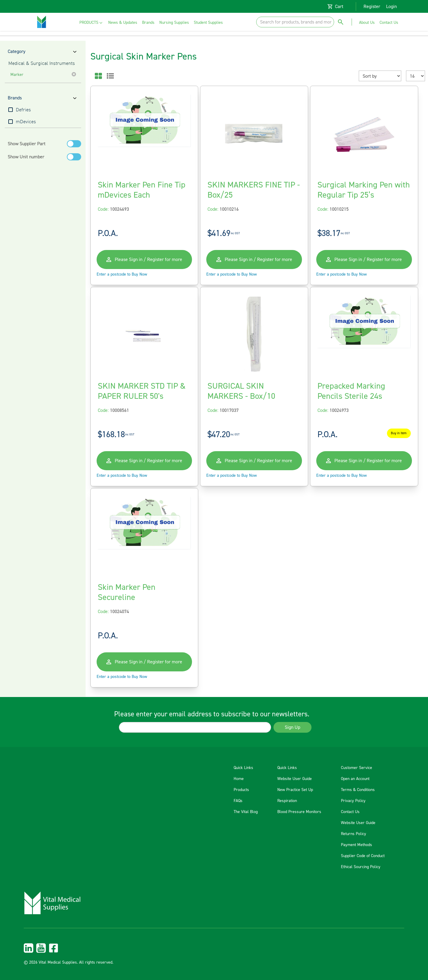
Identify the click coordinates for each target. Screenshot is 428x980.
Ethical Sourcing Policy (361, 867)
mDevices (26, 122)
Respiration (287, 801)
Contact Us (350, 812)
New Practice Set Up (295, 790)
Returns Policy (354, 834)
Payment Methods (357, 845)
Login (391, 7)
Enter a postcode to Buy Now (122, 274)
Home (239, 779)
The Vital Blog (246, 812)
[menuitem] (91, 23)
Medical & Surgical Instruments (42, 64)
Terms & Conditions (358, 790)
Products (241, 790)
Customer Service (357, 768)
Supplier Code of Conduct (363, 856)
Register (372, 7)
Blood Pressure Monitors (299, 812)
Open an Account (355, 779)
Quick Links (243, 768)
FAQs (238, 801)
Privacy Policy (353, 801)
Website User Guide (295, 779)
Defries (23, 110)
